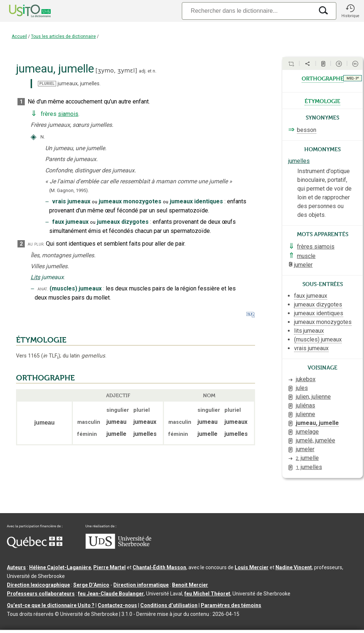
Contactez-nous (117, 605)
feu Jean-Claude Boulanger (111, 594)
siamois (68, 114)
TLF (51, 356)
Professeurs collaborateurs (41, 594)
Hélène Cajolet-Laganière (60, 567)
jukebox (306, 379)
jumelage (307, 432)
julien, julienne (313, 397)
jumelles (299, 161)
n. (154, 71)
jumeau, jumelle (317, 423)
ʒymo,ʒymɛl (116, 71)
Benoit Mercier (190, 585)
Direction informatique (141, 585)
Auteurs (16, 567)
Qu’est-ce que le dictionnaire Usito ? (51, 605)
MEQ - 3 (353, 78)
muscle (306, 256)
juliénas (306, 405)
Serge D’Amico (91, 585)
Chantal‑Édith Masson (159, 567)
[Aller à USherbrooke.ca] (118, 547)
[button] (350, 11)
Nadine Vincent (294, 567)
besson (307, 130)
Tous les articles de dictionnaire (63, 36)
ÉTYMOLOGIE (41, 340)
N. (43, 137)
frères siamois (316, 247)
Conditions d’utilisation (169, 605)
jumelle (307, 458)
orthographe (323, 78)
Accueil (19, 36)
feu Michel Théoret (207, 594)
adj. (143, 71)
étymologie (322, 101)
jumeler (303, 265)
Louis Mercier (252, 567)
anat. (43, 289)
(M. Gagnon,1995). (69, 190)
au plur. (36, 244)
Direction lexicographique (38, 585)
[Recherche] (248, 11)
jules (302, 388)
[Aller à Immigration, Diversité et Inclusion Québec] (35, 546)
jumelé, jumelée (316, 440)
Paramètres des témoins (231, 605)
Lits (35, 277)
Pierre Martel (109, 567)
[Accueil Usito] (22, 11)
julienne (306, 414)
